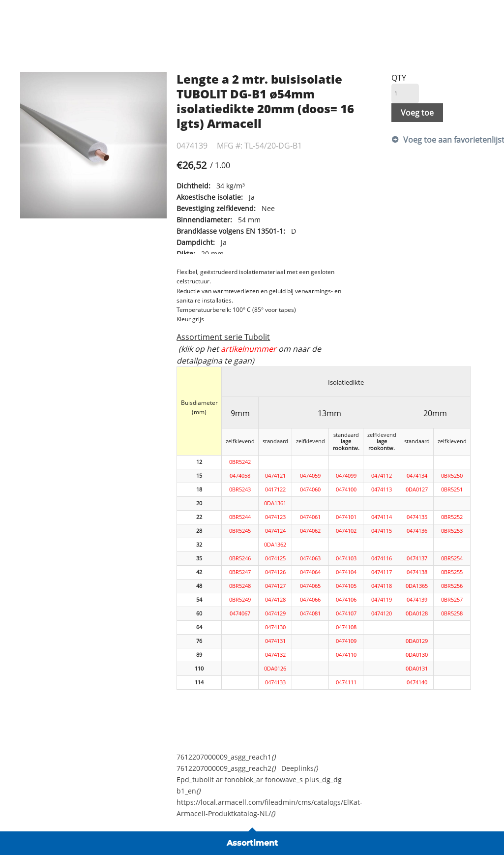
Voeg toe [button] (417, 113)
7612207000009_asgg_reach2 (226, 768)
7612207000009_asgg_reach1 (226, 757)
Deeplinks (299, 768)
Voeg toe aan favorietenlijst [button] (444, 140)
